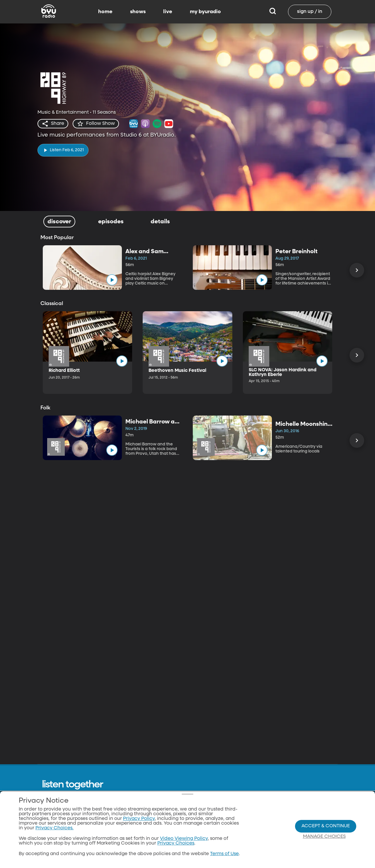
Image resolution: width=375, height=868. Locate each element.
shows (138, 12)
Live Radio (248, 832)
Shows (244, 821)
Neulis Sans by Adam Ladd (74, 861)
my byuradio (205, 12)
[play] (63, 150)
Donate (197, 865)
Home (244, 810)
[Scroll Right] (357, 270)
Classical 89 (282, 832)
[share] (53, 124)
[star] (96, 124)
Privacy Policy (204, 854)
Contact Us (201, 832)
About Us (199, 821)
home (105, 12)
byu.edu (278, 843)
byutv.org (280, 821)
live (168, 12)
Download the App (290, 810)
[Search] (273, 12)
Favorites (247, 843)
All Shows (199, 810)
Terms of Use (203, 843)
